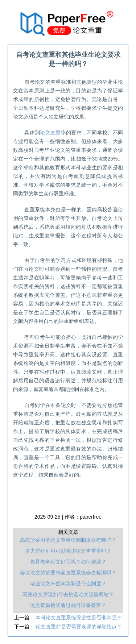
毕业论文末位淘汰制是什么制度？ (68, 583)
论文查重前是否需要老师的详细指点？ (79, 627)
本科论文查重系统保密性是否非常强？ (79, 618)
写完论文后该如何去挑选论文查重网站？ (68, 594)
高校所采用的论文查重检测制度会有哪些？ (68, 540)
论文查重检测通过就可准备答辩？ (68, 605)
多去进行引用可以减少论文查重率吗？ (68, 551)
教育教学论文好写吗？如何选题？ (68, 562)
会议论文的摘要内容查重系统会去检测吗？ (68, 573)
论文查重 (50, 133)
